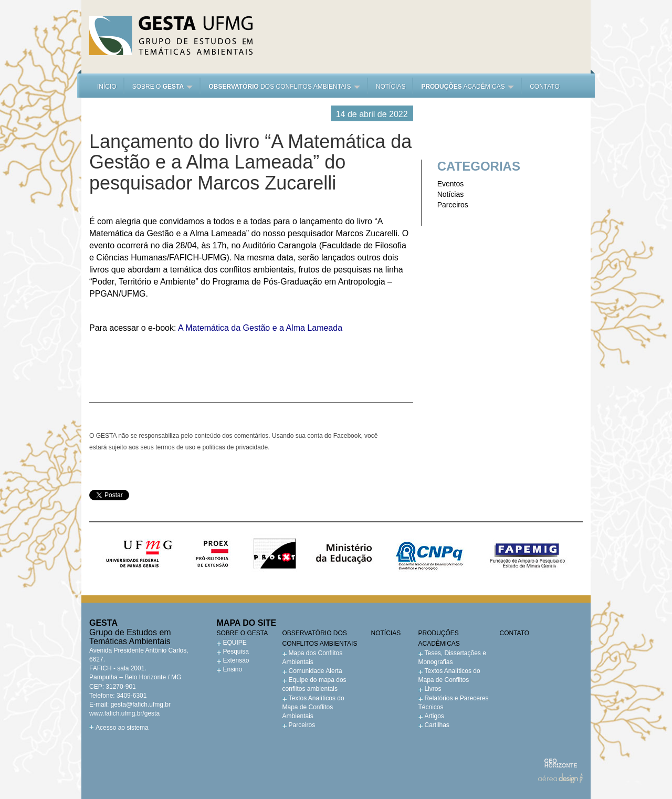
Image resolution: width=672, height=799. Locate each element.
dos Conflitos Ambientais (284, 87)
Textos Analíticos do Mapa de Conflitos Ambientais (313, 707)
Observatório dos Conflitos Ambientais (320, 638)
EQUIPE (235, 643)
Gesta (171, 35)
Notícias (391, 87)
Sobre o (163, 87)
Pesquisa (236, 651)
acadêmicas (468, 87)
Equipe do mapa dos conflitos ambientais (314, 684)
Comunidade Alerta (316, 671)
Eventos (451, 184)
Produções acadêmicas (439, 638)
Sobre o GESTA (243, 633)
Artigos (434, 716)
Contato (545, 87)
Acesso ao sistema (122, 728)
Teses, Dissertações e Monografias (452, 658)
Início (107, 87)
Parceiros (453, 205)
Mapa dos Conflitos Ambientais (313, 658)
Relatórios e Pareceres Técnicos (454, 703)
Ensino (233, 669)
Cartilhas (437, 725)
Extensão (236, 660)
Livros (433, 689)
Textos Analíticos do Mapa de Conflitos (449, 675)
